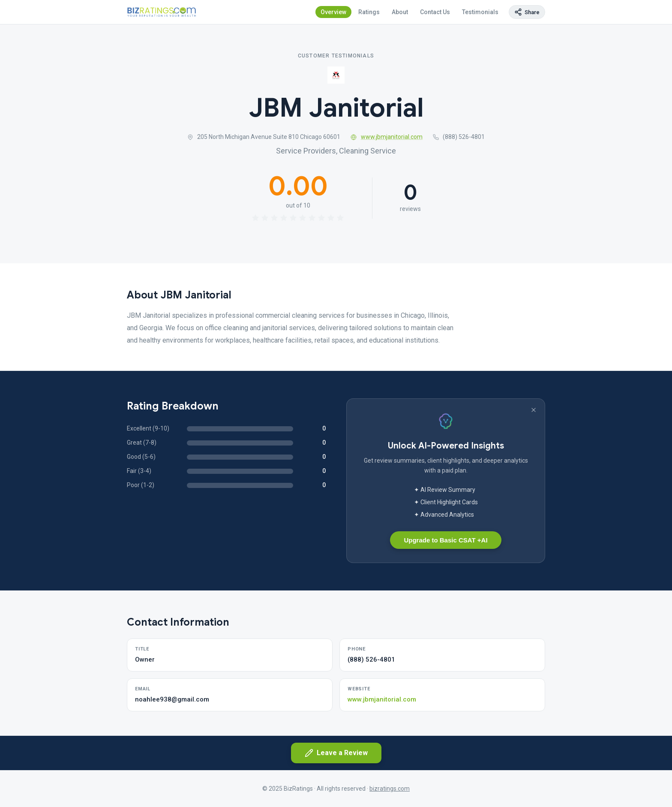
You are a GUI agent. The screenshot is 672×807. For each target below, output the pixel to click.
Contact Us (435, 12)
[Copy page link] (527, 12)
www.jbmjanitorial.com (387, 137)
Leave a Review (336, 753)
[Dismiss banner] (534, 410)
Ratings (369, 12)
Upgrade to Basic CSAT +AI (445, 540)
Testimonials (480, 12)
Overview (333, 12)
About (400, 12)
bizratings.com (390, 789)
